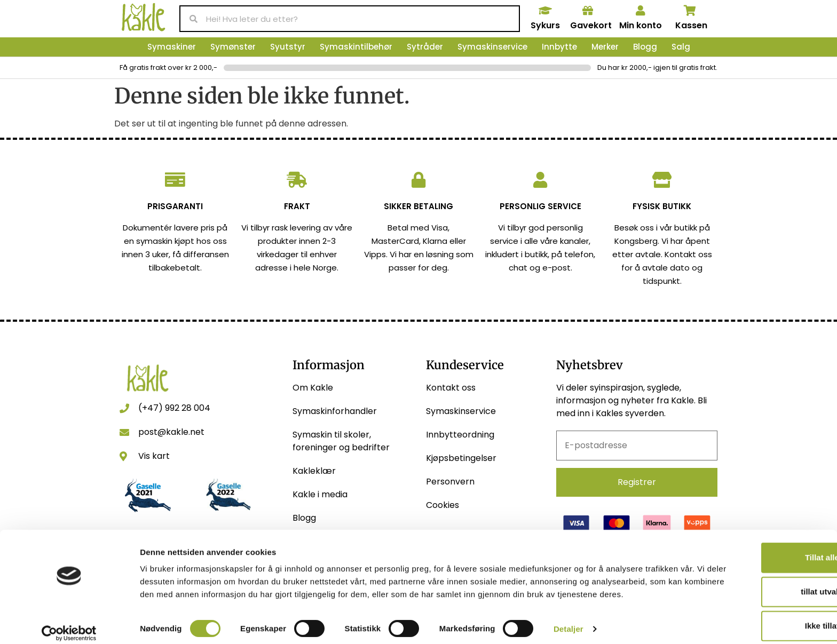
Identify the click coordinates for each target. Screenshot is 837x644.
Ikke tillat (748, 607)
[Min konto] (641, 11)
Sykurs (545, 25)
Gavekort (591, 25)
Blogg (645, 47)
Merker (605, 47)
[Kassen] (690, 11)
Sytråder (425, 47)
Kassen (691, 25)
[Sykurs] (545, 11)
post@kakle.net (171, 432)
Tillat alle (748, 539)
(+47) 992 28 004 (174, 408)
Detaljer (568, 623)
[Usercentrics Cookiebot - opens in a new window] (69, 623)
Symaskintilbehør (356, 47)
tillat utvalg (748, 573)
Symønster (233, 47)
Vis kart (154, 456)
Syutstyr (288, 47)
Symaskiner (172, 47)
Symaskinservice (492, 47)
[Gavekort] (588, 11)
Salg (681, 47)
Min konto (641, 25)
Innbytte (559, 47)
